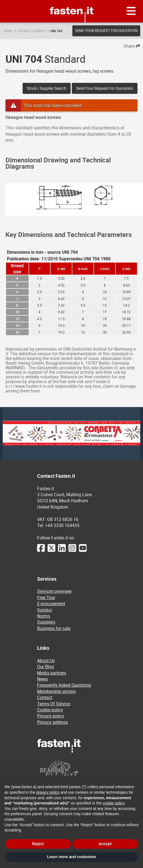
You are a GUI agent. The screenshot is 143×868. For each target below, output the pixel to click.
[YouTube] (83, 551)
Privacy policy (51, 716)
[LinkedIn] (62, 551)
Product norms (32, 31)
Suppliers (46, 622)
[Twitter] (51, 551)
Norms (44, 616)
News (42, 679)
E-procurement (51, 604)
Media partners (52, 673)
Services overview (54, 591)
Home (8, 31)
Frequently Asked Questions (64, 685)
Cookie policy (50, 710)
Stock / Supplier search (47, 88)
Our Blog (46, 667)
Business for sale (54, 628)
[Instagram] (72, 551)
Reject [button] (38, 844)
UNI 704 (56, 31)
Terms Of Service (54, 704)
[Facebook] (41, 551)
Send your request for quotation (106, 31)
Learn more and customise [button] (71, 857)
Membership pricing (56, 691)
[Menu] (131, 11)
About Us (46, 660)
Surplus (45, 610)
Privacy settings (53, 722)
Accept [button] (105, 844)
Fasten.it (72, 2)
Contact (45, 697)
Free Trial (46, 597)
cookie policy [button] (113, 803)
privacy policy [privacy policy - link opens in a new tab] (48, 792)
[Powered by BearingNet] (71, 774)
